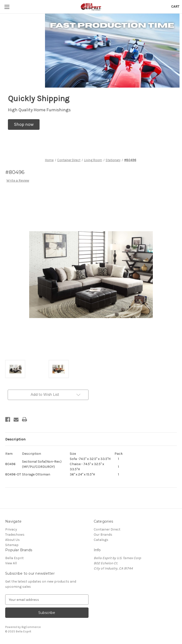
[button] (24, 124)
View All (11, 563)
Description (15, 439)
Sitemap (12, 545)
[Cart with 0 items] (175, 7)
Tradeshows (15, 535)
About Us (12, 540)
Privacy (11, 529)
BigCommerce (31, 627)
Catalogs (101, 540)
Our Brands (103, 535)
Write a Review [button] (18, 180)
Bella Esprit (14, 558)
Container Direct (107, 529)
